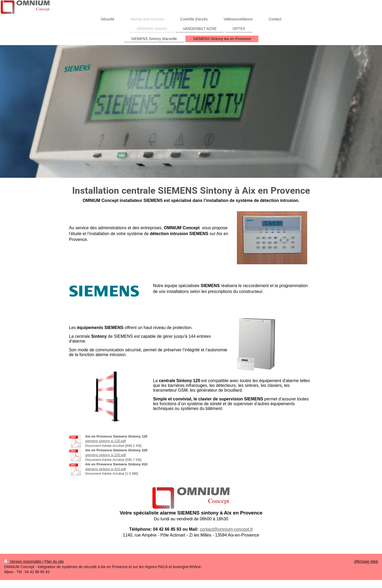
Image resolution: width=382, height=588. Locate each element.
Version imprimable (23, 561)
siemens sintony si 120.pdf (105, 441)
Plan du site (54, 561)
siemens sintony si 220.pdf (105, 455)
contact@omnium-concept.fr (226, 529)
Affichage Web (366, 561)
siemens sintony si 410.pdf (105, 469)
